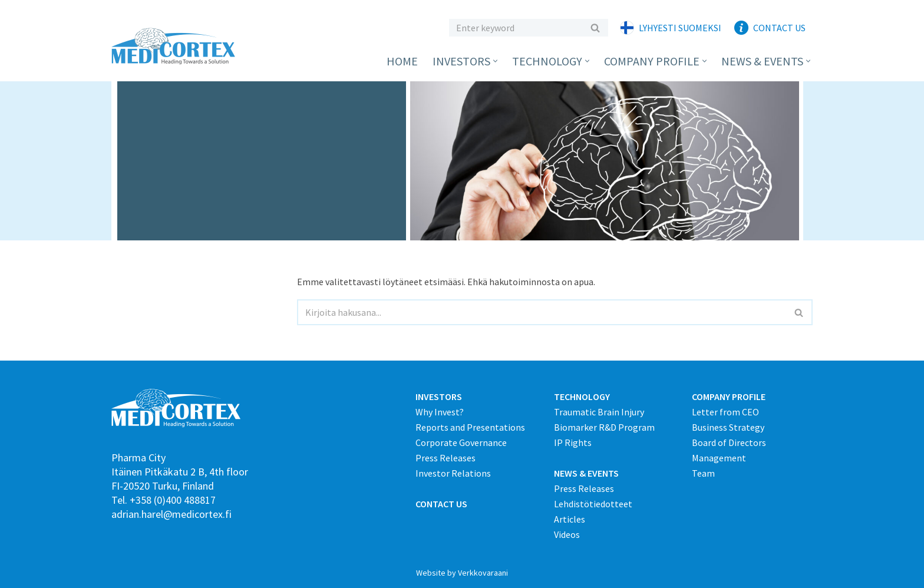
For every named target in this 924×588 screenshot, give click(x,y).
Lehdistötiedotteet (593, 504)
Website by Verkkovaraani (462, 573)
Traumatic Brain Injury (599, 412)
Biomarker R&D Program (604, 427)
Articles (570, 519)
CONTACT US (441, 504)
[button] (495, 61)
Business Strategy (728, 427)
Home (402, 61)
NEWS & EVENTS (586, 473)
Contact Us (779, 28)
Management (719, 458)
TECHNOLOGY (582, 397)
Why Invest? (440, 412)
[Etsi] (515, 28)
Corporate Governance (461, 442)
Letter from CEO (725, 412)
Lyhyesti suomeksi (680, 28)
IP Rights (573, 442)
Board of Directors (729, 442)
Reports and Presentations (470, 427)
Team (703, 473)
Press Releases (445, 458)
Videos (567, 534)
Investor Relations (453, 473)
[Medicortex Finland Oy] (176, 46)
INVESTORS (439, 397)
